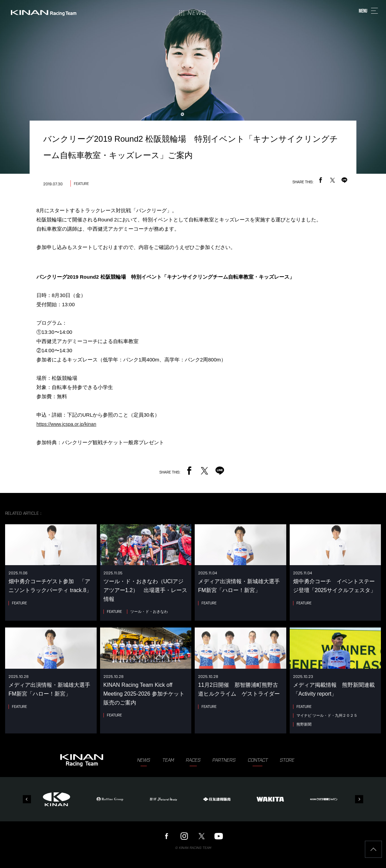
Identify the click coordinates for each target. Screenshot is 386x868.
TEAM (168, 760)
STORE (287, 760)
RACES (193, 760)
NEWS (144, 760)
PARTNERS (224, 760)
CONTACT (258, 760)
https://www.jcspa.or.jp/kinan (66, 424)
